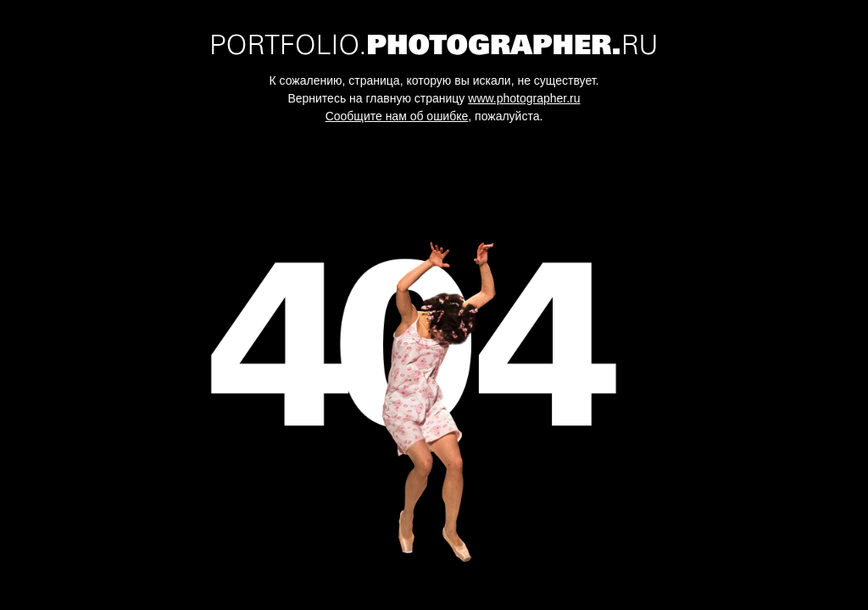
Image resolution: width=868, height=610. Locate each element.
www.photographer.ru (524, 98)
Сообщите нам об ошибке (397, 116)
